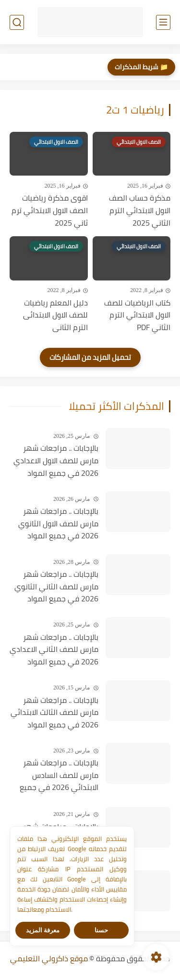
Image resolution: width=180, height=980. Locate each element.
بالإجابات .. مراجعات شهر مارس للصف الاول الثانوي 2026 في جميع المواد (58, 524)
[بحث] (17, 22)
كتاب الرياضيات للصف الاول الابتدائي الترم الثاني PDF (137, 315)
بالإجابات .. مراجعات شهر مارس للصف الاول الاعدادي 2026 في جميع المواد (56, 461)
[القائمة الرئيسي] (163, 22)
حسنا (101, 930)
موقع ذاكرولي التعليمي (49, 958)
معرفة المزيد (43, 930)
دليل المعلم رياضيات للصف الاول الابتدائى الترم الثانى (55, 315)
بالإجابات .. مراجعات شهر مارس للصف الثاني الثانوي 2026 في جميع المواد (56, 587)
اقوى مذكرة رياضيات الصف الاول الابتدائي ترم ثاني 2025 (50, 210)
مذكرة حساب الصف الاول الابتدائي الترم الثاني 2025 (140, 210)
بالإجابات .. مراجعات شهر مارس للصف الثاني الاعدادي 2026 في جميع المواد (54, 650)
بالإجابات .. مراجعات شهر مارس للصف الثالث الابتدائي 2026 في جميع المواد (54, 713)
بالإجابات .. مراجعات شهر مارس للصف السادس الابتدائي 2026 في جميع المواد (59, 776)
